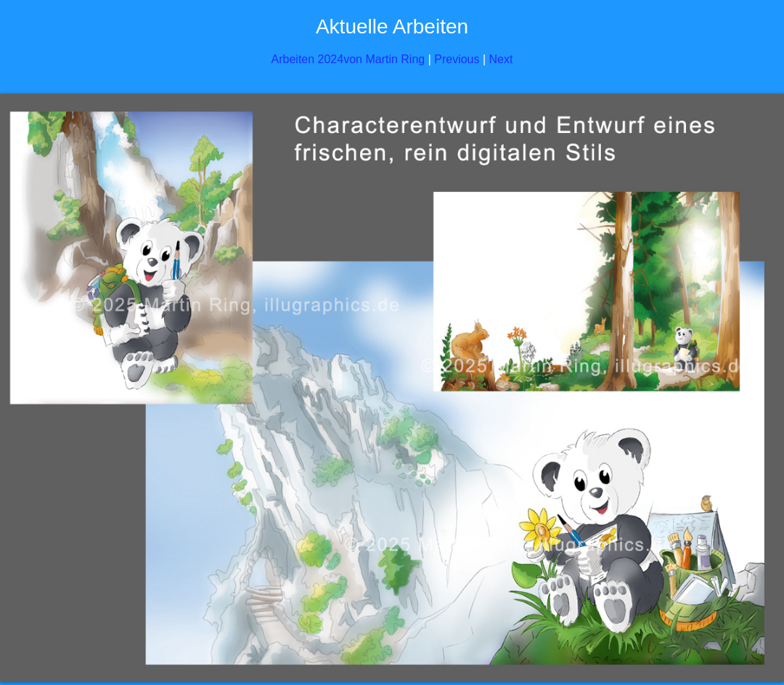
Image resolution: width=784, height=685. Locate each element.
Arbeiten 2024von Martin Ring (348, 59)
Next (501, 59)
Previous (457, 59)
